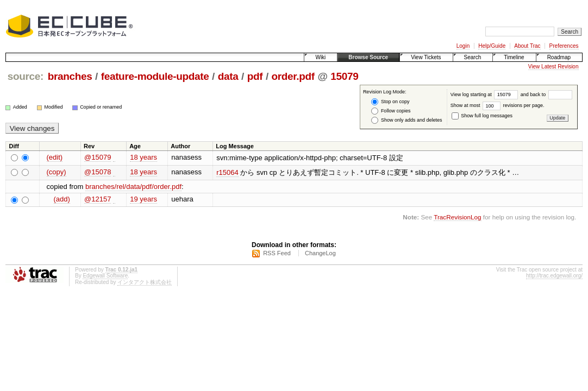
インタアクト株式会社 (145, 282)
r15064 (227, 172)
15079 (344, 76)
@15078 (98, 172)
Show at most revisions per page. (498, 105)
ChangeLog (320, 253)
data (228, 76)
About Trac (527, 46)
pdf (255, 76)
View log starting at (486, 94)
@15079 (98, 157)
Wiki (320, 57)
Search (473, 57)
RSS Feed (277, 253)
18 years (143, 157)
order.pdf (293, 76)
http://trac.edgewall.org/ (554, 276)
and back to (546, 94)
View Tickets (426, 57)
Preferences (564, 46)
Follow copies (391, 111)
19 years (143, 199)
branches (70, 76)
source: (26, 76)
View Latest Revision (553, 67)
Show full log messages (482, 116)
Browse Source (368, 57)
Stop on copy (390, 102)
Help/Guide (492, 46)
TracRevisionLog (457, 217)
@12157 (98, 199)
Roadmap (559, 57)
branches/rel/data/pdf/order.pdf (133, 187)
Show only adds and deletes (406, 120)
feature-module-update (155, 76)
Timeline (514, 57)
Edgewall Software (105, 276)
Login (463, 46)
